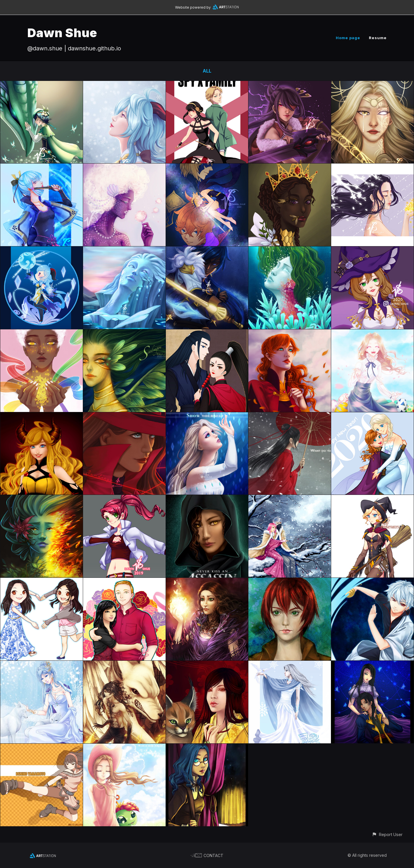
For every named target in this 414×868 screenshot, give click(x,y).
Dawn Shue (62, 33)
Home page (348, 38)
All (207, 71)
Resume (378, 38)
